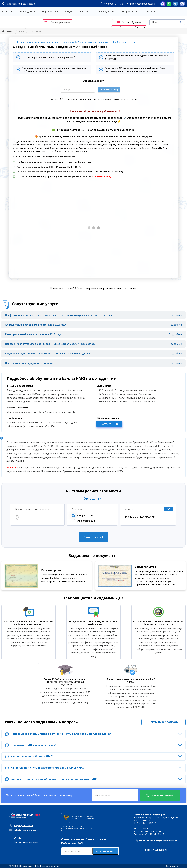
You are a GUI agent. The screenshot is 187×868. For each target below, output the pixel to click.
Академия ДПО (20, 22)
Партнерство (50, 12)
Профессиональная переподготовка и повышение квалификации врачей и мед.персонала (59, 315)
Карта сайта (172, 866)
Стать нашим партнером (26, 842)
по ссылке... (131, 288)
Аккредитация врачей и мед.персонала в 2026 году (36, 325)
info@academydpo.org (142, 4)
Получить (109, 424)
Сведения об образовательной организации (129, 27)
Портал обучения (129, 22)
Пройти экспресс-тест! (124, 42)
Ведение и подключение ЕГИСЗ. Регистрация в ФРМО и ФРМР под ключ (48, 353)
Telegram (175, 4)
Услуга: (129, 509)
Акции (69, 12)
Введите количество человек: (32, 509)
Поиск (182, 22)
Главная (7, 12)
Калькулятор (107, 12)
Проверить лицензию (156, 850)
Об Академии (27, 12)
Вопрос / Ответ (131, 12)
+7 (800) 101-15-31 (113, 4)
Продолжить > (94, 537)
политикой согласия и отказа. (120, 99)
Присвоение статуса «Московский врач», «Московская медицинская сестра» (50, 344)
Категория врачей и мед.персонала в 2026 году (33, 334)
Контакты (86, 12)
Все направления (57, 22)
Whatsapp (169, 4)
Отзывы (152, 12)
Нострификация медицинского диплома (29, 363)
